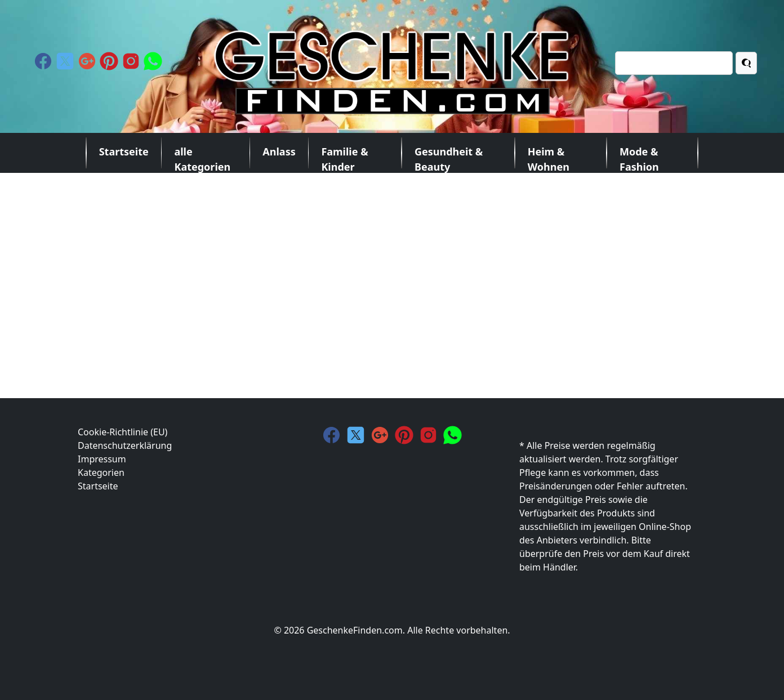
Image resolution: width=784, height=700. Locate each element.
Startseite (124, 151)
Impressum (102, 459)
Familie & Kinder (344, 157)
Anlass (279, 151)
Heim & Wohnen (549, 157)
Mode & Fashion (639, 157)
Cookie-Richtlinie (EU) (122, 432)
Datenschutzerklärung (125, 445)
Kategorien (101, 472)
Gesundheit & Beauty (449, 157)
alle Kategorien (202, 157)
